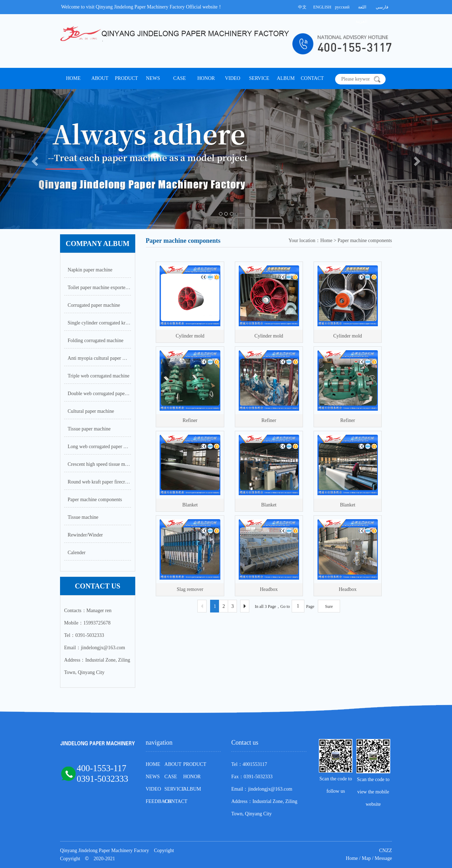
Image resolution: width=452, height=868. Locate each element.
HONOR (206, 78)
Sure (329, 606)
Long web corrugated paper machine (99, 447)
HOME (73, 78)
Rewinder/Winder (85, 535)
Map (366, 858)
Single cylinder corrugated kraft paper (99, 323)
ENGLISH (322, 7)
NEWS (153, 78)
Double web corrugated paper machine (99, 394)
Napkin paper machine (90, 270)
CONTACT (312, 78)
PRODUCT (126, 78)
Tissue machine (83, 517)
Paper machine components (95, 500)
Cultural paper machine (91, 411)
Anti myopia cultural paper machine (99, 358)
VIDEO (233, 78)
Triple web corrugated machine (99, 376)
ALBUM (286, 78)
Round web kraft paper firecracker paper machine (99, 482)
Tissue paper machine (89, 429)
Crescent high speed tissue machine (99, 464)
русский (342, 7)
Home (352, 858)
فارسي (382, 7)
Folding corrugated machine (96, 341)
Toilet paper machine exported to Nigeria (99, 288)
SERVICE (259, 78)
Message (383, 858)
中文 (302, 7)
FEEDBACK (159, 801)
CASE (179, 78)
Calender (77, 553)
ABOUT (100, 78)
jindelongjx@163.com (270, 789)
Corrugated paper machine (94, 305)
